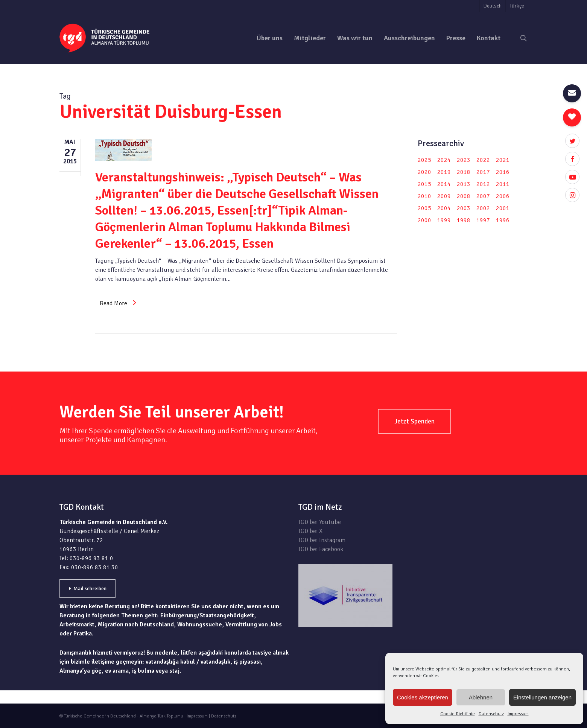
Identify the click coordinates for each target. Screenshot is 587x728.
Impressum (518, 714)
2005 (424, 208)
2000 (424, 220)
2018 (464, 172)
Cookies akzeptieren (423, 697)
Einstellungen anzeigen (542, 697)
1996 (503, 220)
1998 (464, 220)
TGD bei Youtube (320, 522)
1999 (444, 220)
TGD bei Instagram (322, 540)
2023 (464, 160)
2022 (483, 160)
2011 (503, 184)
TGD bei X (310, 531)
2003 (464, 208)
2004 (444, 208)
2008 (464, 196)
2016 (503, 172)
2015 (424, 184)
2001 (503, 208)
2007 (483, 196)
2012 (483, 184)
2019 (444, 172)
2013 (464, 184)
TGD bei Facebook (321, 549)
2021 (503, 160)
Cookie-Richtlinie (458, 714)
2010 (424, 196)
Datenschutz (491, 714)
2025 (424, 160)
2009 (444, 196)
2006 (503, 196)
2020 (424, 172)
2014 (444, 184)
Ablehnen (481, 697)
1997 (483, 220)
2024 (444, 160)
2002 (483, 208)
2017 (483, 172)
